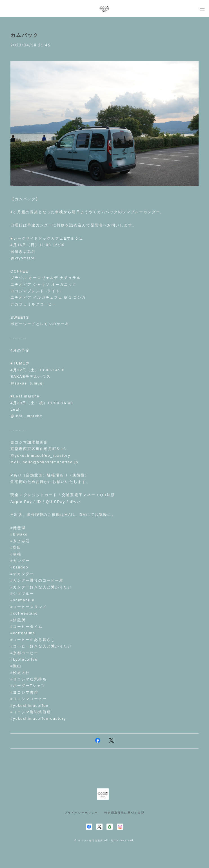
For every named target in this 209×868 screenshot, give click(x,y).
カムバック (25, 35)
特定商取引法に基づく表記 (124, 813)
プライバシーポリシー (81, 813)
